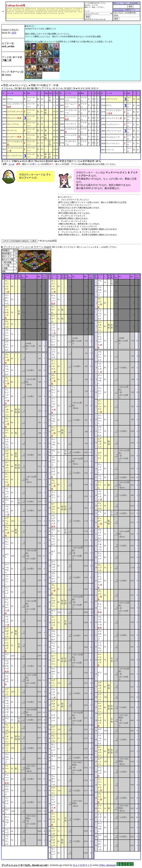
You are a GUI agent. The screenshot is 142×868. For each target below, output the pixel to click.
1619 (14, 33)
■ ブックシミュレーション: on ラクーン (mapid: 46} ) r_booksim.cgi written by (71, 556)
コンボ (11, 164)
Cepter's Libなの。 (119, 10)
